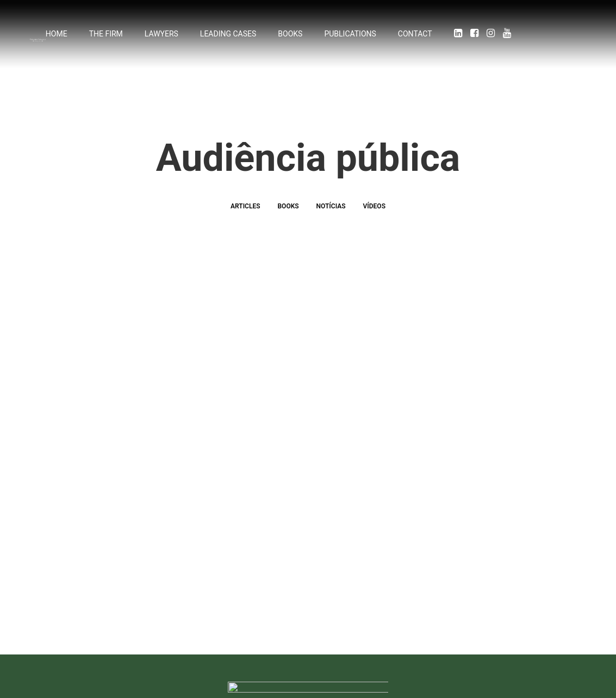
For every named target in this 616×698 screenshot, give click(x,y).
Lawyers (161, 36)
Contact (415, 36)
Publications (350, 36)
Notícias (331, 223)
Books (290, 36)
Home (57, 36)
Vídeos (374, 223)
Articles (245, 223)
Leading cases (228, 36)
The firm (106, 36)
